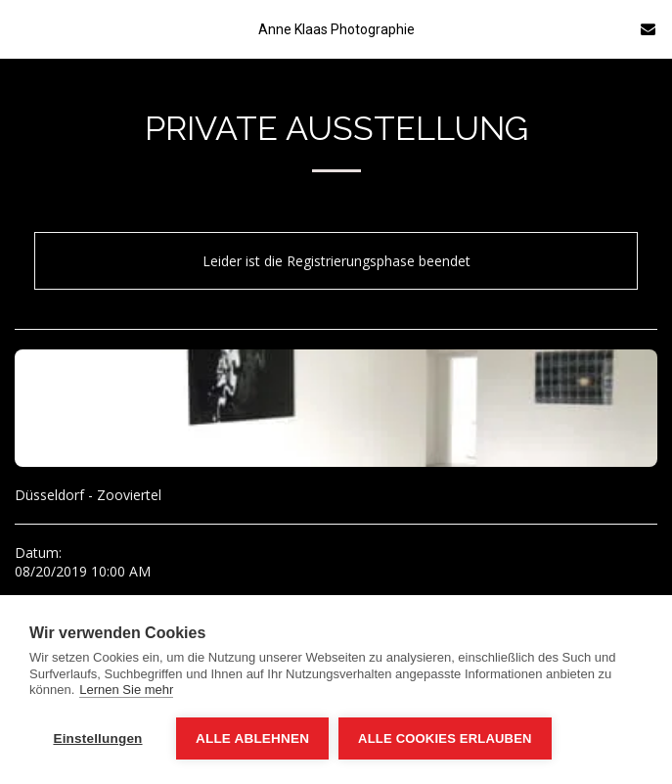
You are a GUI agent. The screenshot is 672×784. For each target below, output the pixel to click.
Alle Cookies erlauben (445, 738)
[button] (22, 28)
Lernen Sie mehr (126, 690)
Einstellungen (97, 738)
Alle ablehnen (252, 738)
